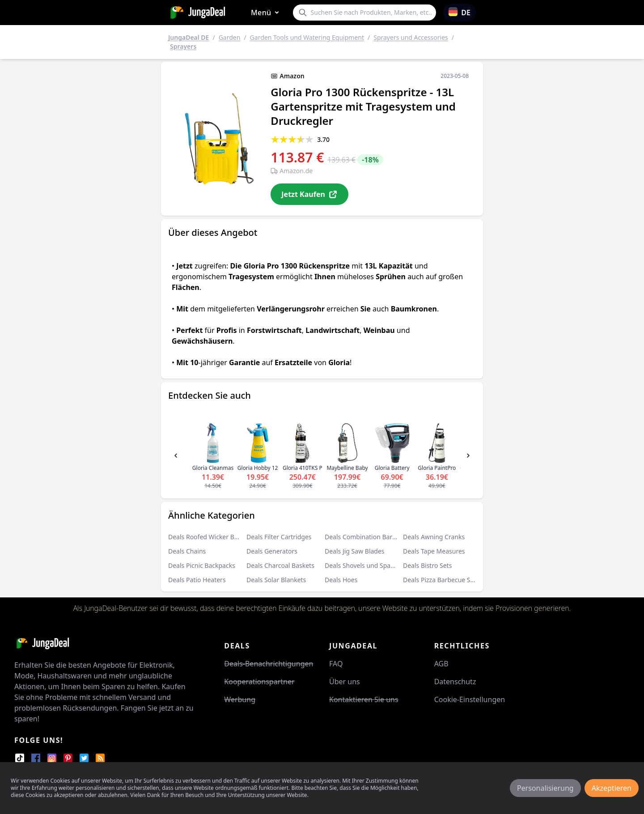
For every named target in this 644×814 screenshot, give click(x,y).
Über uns (345, 682)
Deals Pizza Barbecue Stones (445, 580)
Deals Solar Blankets (276, 580)
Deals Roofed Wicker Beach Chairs (218, 537)
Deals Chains (187, 551)
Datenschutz (455, 682)
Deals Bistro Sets (427, 565)
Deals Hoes (341, 580)
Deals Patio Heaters (197, 580)
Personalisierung (545, 788)
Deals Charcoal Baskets (280, 565)
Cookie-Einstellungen (470, 699)
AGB (441, 664)
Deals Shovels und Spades (363, 565)
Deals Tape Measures (434, 551)
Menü (267, 13)
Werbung (240, 699)
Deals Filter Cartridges (279, 537)
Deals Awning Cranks (434, 537)
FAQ (336, 664)
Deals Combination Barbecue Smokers (381, 537)
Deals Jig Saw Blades (355, 551)
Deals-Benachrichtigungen (269, 664)
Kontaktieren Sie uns (364, 699)
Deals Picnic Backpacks (202, 565)
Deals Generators (272, 551)
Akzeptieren (612, 788)
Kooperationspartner (259, 682)
